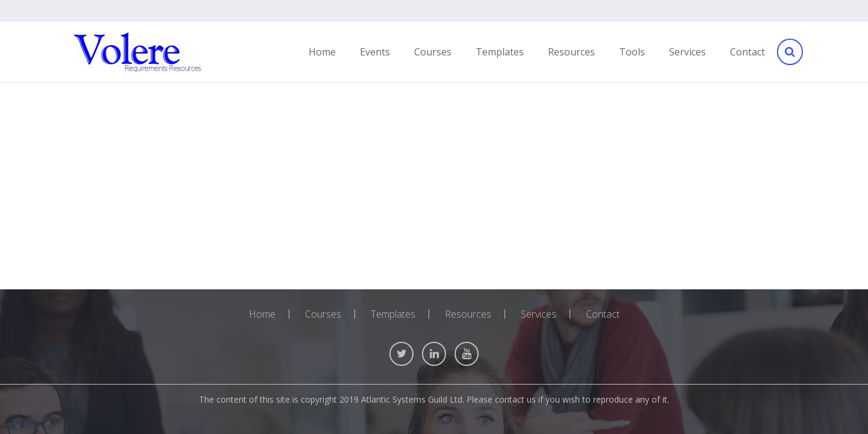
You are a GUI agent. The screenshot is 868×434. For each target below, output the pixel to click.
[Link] (138, 52)
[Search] (789, 52)
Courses (323, 314)
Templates (393, 314)
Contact (603, 314)
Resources (468, 314)
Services (539, 314)
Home (262, 314)
